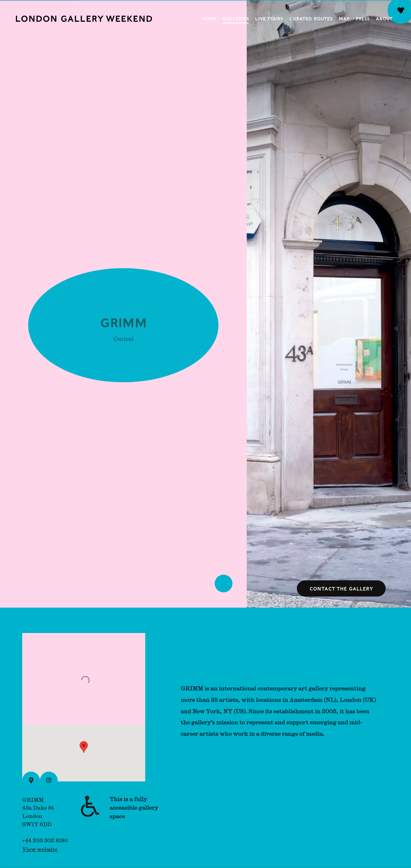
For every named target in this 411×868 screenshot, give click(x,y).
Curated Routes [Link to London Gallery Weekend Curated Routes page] (311, 18)
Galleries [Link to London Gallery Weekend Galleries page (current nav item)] (236, 18)
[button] (84, 747)
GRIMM (123, 323)
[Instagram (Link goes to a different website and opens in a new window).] (49, 780)
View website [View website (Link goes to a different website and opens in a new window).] (40, 849)
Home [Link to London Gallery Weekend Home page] (209, 18)
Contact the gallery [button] (341, 588)
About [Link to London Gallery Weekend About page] (384, 18)
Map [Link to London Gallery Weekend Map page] (344, 18)
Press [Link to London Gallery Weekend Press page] (363, 18)
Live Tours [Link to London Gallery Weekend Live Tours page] (269, 18)
